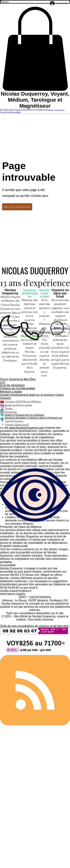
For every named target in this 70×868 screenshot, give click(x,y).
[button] (35, 49)
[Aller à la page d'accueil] (17, 207)
